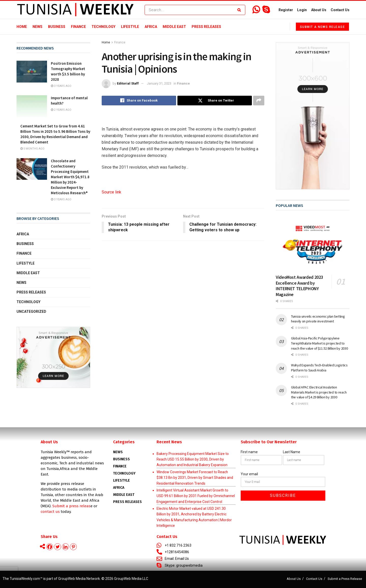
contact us (50, 512)
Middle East (174, 27)
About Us (319, 10)
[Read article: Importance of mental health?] (32, 106)
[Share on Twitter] (215, 101)
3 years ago (61, 86)
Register (286, 10)
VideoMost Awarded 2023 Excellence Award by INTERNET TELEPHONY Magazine (299, 286)
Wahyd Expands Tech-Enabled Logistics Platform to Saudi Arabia (319, 368)
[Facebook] (50, 547)
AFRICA (119, 488)
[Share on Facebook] (139, 101)
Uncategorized (31, 312)
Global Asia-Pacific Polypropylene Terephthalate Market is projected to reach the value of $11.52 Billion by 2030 (319, 343)
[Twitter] (58, 547)
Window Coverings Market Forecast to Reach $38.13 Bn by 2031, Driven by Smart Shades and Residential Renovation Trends (195, 478)
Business (57, 27)
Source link (111, 192)
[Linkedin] (65, 547)
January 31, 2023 (159, 83)
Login (302, 10)
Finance (78, 27)
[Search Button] (240, 10)
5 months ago (32, 149)
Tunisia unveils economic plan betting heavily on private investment (318, 319)
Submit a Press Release (345, 579)
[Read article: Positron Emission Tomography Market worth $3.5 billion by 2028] (32, 72)
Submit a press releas (71, 506)
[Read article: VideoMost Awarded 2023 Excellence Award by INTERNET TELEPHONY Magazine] (313, 244)
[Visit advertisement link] (53, 357)
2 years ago (61, 110)
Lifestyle (130, 27)
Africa (151, 27)
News (37, 27)
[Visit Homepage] (75, 10)
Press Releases (206, 27)
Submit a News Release (323, 27)
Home (22, 27)
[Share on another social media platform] (259, 101)
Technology (103, 27)
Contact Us (340, 10)
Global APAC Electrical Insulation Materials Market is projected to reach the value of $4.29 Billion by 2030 (319, 392)
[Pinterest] (73, 547)
